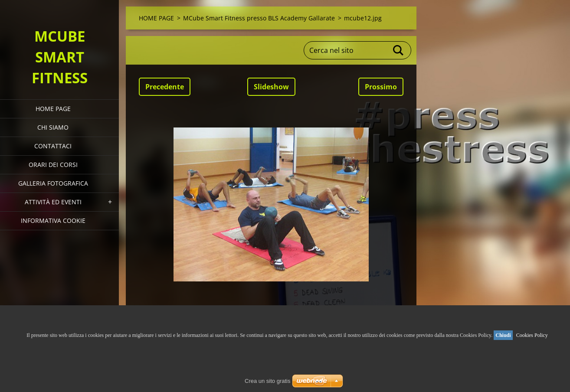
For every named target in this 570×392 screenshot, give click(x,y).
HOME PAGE (53, 109)
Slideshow (271, 87)
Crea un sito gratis (268, 381)
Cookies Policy (532, 335)
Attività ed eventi (53, 202)
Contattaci (53, 146)
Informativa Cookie (53, 220)
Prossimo (381, 87)
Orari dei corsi (53, 165)
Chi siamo (53, 127)
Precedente (165, 87)
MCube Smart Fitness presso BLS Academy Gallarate (259, 18)
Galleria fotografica (53, 183)
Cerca (399, 50)
